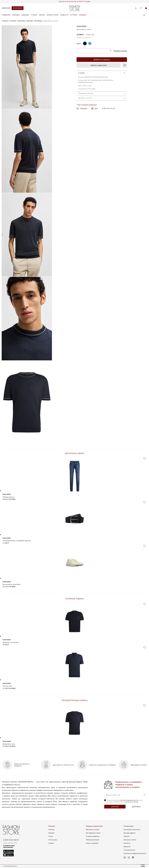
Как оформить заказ (93, 833)
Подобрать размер (120, 51)
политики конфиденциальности (129, 801)
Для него (136, 808)
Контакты (127, 843)
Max (95, 108)
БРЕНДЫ (16, 15)
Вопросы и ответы (130, 840)
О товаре (81, 73)
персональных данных (131, 803)
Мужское (18, 8)
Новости (64, 15)
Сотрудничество (129, 850)
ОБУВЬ (42, 15)
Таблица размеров (93, 840)
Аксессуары (53, 840)
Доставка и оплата (85, 98)
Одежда (51, 833)
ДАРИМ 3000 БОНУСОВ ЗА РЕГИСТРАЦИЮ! (75, 2)
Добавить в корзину (102, 60)
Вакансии (127, 847)
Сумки (51, 836)
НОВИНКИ (6, 15)
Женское (6, 8)
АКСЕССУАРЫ (52, 15)
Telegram (82, 108)
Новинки (51, 830)
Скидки (83, 15)
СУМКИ (34, 15)
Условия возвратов (93, 836)
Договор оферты (130, 833)
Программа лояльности (132, 830)
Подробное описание (86, 93)
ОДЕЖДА (25, 15)
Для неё (115, 808)
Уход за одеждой (92, 843)
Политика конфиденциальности (135, 853)
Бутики (74, 15)
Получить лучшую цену (84, 38)
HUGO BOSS (81, 26)
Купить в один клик (99, 65)
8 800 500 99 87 (109, 108)
